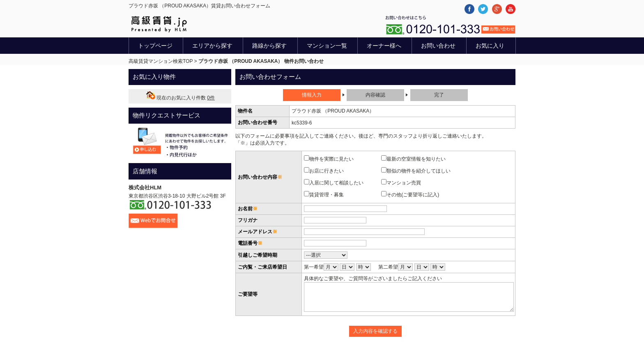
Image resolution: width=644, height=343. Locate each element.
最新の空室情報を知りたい (416, 159)
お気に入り (490, 46)
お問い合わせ (438, 46)
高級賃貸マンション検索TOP (161, 61)
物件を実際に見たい (331, 159)
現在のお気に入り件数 (180, 98)
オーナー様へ (384, 46)
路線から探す (269, 46)
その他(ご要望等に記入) (413, 194)
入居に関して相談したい (336, 182)
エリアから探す (212, 46)
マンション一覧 (327, 46)
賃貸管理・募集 (326, 194)
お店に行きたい (326, 170)
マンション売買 (404, 182)
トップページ (155, 46)
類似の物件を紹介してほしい (418, 170)
